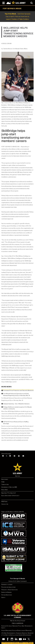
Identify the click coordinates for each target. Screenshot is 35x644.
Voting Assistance (7, 595)
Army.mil (18, 476)
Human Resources (6, 630)
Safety (3, 597)
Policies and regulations (8, 587)
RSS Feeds (4, 502)
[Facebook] (3, 456)
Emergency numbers (7, 585)
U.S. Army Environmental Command (11, 633)
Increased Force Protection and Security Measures (18, 390)
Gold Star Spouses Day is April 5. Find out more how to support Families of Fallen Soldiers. (18, 16)
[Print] (19, 456)
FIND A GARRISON (17, 623)
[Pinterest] (14, 456)
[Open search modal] (31, 3)
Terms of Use (5, 485)
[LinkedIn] (10, 456)
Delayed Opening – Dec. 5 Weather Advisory (16, 404)
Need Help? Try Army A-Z (8, 493)
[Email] (23, 456)
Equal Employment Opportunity (10, 496)
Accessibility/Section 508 (9, 487)
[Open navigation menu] (3, 3)
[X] (7, 456)
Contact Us (5, 504)
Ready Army (5, 490)
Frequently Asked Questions (9, 590)
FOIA (3, 482)
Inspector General (7, 592)
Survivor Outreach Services (9, 626)
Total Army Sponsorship (25, 626)
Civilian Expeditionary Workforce (22, 630)
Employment (5, 479)
